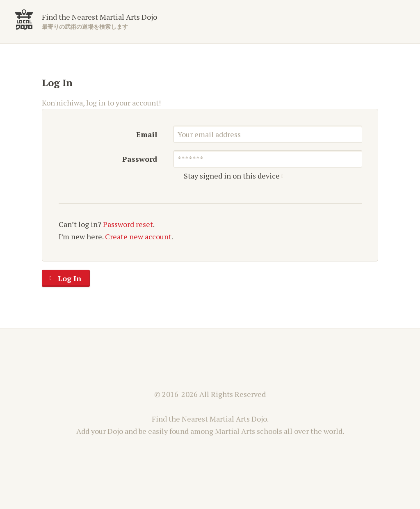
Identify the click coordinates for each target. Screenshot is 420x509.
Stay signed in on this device (230, 176)
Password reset (128, 224)
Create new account (138, 236)
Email (147, 134)
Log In (62, 278)
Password (140, 159)
